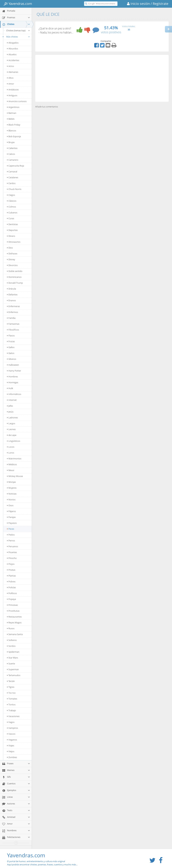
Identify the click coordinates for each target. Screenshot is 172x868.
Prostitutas (13, 611)
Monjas (11, 482)
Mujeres (12, 488)
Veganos (12, 740)
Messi (11, 470)
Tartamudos (14, 675)
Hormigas (13, 382)
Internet (12, 400)
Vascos (11, 734)
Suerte (11, 664)
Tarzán (11, 681)
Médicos (12, 464)
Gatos (11, 353)
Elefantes (12, 295)
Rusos (11, 628)
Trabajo (12, 710)
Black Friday (14, 125)
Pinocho (12, 558)
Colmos (12, 207)
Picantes (12, 552)
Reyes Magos (14, 623)
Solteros (12, 640)
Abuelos (12, 54)
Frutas (11, 341)
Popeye (12, 599)
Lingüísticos (14, 441)
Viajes (11, 746)
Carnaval (12, 172)
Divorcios (12, 265)
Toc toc (11, 693)
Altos (10, 78)
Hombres (12, 377)
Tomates (12, 699)
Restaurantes (14, 617)
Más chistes (16, 37)
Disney (11, 259)
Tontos (11, 705)
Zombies (12, 757)
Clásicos (12, 201)
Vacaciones (13, 716)
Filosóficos (13, 330)
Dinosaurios (14, 242)
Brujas (11, 142)
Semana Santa (15, 634)
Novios (11, 500)
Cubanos (12, 213)
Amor (10, 84)
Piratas (11, 570)
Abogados (13, 43)
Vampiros (13, 728)
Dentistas (12, 224)
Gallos (11, 347)
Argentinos (13, 107)
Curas (11, 218)
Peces (11, 529)
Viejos (11, 751)
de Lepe (12, 435)
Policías (11, 587)
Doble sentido (15, 271)
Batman (12, 113)
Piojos (11, 564)
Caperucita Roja (16, 166)
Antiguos (12, 95)
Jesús (10, 412)
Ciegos (11, 195)
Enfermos (13, 312)
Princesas (12, 605)
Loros (11, 453)
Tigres (11, 687)
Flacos (11, 336)
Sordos (11, 646)
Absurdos (13, 49)
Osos (10, 505)
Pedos (11, 535)
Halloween (13, 365)
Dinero (11, 236)
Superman (13, 669)
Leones (11, 429)
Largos (11, 423)
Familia (11, 318)
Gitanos (12, 359)
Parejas (11, 517)
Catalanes (13, 177)
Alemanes (13, 72)
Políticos (12, 593)
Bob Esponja (14, 136)
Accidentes (13, 60)
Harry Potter (14, 371)
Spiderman (13, 652)
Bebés (11, 119)
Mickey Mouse (15, 476)
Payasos (12, 523)
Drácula (12, 289)
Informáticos (14, 394)
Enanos (11, 300)
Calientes (12, 148)
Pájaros (11, 511)
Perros (11, 541)
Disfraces (12, 254)
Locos (11, 447)
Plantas (11, 576)
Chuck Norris (14, 189)
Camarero (13, 160)
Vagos (11, 722)
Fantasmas (13, 324)
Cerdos (11, 183)
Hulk (10, 388)
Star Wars (13, 658)
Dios (10, 248)
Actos (10, 66)
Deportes (12, 230)
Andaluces (13, 90)
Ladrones (12, 418)
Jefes (10, 406)
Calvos (11, 154)
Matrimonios (14, 459)
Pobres (11, 582)
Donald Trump (15, 283)
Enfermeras (13, 306)
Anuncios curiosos (17, 101)
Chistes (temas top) (18, 30)
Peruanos (13, 546)
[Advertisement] (102, 78)
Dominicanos (14, 277)
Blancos (12, 131)
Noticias (12, 494)
